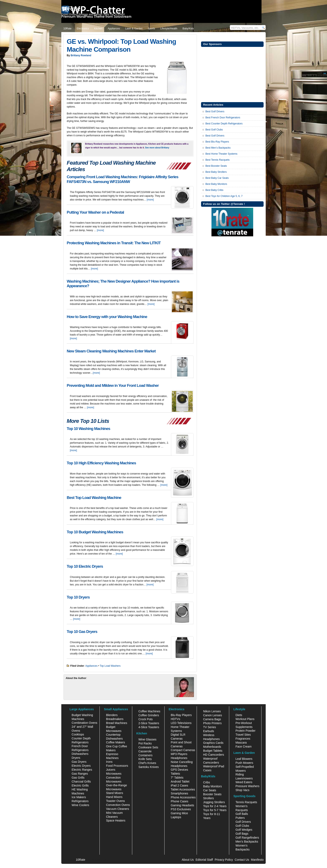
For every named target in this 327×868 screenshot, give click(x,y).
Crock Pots (146, 719)
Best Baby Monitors (216, 184)
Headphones (179, 758)
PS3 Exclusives (181, 809)
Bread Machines (116, 723)
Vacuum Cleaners (117, 809)
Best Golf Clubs (214, 130)
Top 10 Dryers (78, 597)
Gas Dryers (79, 762)
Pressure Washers (247, 786)
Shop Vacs (242, 790)
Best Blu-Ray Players (217, 142)
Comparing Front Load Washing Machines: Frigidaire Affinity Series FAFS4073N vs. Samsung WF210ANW (123, 179)
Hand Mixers (114, 797)
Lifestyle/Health (169, 29)
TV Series (209, 727)
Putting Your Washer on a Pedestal (95, 212)
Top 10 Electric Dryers (85, 566)
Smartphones (179, 793)
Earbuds (209, 731)
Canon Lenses (213, 715)
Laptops (176, 817)
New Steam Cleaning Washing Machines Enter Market (111, 351)
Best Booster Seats (216, 166)
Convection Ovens (118, 805)
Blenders (112, 715)
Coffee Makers (115, 742)
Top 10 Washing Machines (88, 429)
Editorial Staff (204, 860)
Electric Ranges (82, 770)
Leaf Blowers (244, 759)
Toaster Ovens (115, 801)
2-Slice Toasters (149, 723)
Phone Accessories (183, 797)
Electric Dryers (81, 766)
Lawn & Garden (134, 29)
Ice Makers (79, 797)
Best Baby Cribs (214, 190)
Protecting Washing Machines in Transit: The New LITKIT (114, 243)
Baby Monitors (212, 786)
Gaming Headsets (182, 805)
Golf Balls (242, 814)
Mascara (241, 743)
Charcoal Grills (81, 782)
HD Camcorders (214, 755)
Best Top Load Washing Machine (94, 498)
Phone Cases (180, 801)
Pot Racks (145, 743)
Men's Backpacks (247, 842)
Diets (239, 715)
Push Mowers (244, 763)
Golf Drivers (243, 822)
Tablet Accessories (183, 789)
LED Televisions (181, 723)
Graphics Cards (213, 743)
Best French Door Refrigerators (223, 118)
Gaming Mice (179, 813)
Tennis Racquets (246, 802)
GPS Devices (179, 770)
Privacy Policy (224, 860)
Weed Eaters (244, 782)
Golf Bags (242, 834)
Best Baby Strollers (216, 172)
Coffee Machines (149, 711)
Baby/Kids (188, 29)
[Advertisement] (232, 74)
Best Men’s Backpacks (218, 148)
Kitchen (98, 29)
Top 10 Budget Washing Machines (95, 532)
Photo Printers (212, 723)
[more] (150, 200)
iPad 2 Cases (179, 785)
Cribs (207, 782)
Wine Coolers (80, 805)
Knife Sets (145, 759)
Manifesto (257, 860)
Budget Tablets (213, 751)
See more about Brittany (157, 148)
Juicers (111, 770)
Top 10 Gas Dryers (82, 632)
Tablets (175, 774)
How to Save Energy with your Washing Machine (107, 317)
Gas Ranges (80, 774)
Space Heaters (116, 820)
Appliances (114, 29)
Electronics (83, 29)
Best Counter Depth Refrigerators (224, 124)
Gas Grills (78, 778)
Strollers (208, 798)
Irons (109, 762)
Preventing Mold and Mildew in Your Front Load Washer (113, 385)
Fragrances (243, 739)
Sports (152, 29)
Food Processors (117, 766)
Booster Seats (212, 794)
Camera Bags (212, 719)
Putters (240, 818)
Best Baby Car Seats (217, 178)
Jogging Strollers (214, 802)
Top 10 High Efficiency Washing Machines (101, 463)
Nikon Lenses (212, 711)
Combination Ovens (85, 723)
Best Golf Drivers (215, 111)
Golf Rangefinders (247, 838)
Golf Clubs (242, 826)
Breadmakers (115, 719)
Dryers (76, 758)
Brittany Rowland (81, 55)
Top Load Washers (110, 666)
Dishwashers (80, 754)
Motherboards (212, 747)
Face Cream (243, 747)
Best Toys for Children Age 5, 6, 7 (224, 196)
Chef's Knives (147, 763)
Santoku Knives (149, 767)
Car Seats (210, 790)
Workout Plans (245, 719)
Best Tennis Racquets (218, 160)
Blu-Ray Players (181, 715)
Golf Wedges (244, 830)
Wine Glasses (147, 739)
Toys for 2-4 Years (215, 806)
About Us (188, 860)
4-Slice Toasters (149, 727)
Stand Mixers (114, 793)
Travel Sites (243, 735)
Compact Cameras (183, 750)
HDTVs (175, 719)
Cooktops (78, 734)
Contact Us (242, 860)
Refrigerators (80, 801)
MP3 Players (179, 754)
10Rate (67, 29)
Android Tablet (180, 782)
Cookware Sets (148, 747)
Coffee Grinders (149, 715)
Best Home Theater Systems (221, 154)
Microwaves (114, 774)
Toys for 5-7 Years (215, 810)
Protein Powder (245, 731)
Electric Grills (80, 785)
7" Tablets (177, 778)
